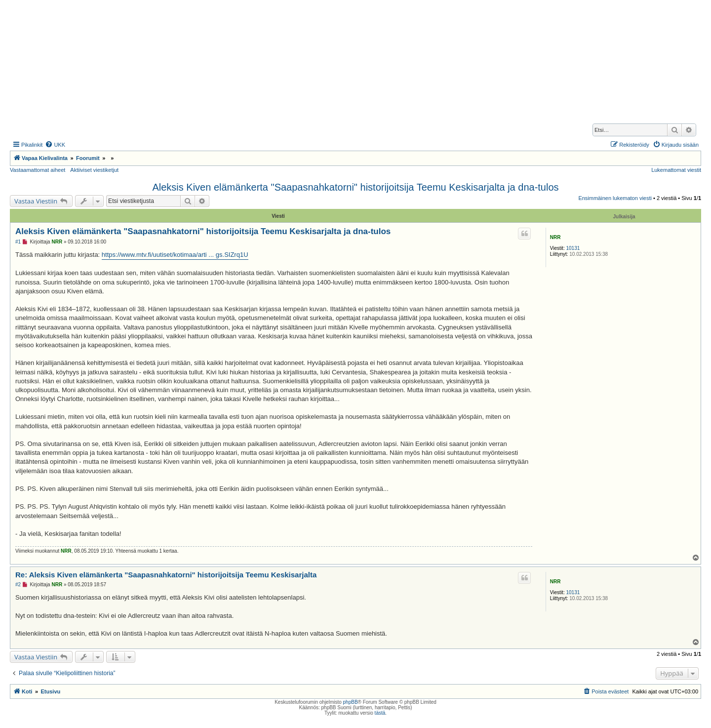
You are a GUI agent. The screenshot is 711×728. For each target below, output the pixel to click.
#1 (18, 242)
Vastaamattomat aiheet (38, 170)
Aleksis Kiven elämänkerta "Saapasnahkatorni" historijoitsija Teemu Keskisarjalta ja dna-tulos (355, 187)
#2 (18, 585)
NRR (555, 237)
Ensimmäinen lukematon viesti (615, 198)
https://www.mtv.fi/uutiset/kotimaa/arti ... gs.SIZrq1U (175, 255)
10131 (573, 248)
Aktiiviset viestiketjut (94, 170)
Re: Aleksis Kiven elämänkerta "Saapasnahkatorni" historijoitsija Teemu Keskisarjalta (166, 575)
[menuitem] (55, 145)
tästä (380, 713)
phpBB (351, 702)
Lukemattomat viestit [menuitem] (676, 170)
